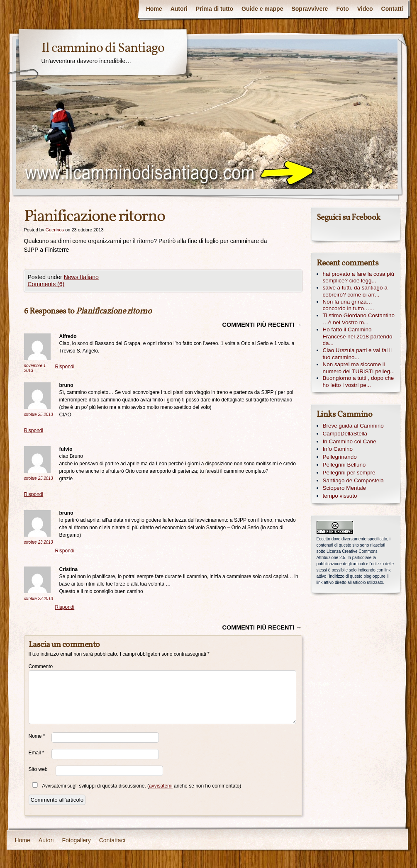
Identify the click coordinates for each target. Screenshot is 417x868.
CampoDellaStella (345, 434)
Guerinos (55, 230)
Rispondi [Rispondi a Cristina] (65, 607)
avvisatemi (161, 786)
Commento (40, 666)
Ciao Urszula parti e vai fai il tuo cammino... (357, 354)
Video (365, 9)
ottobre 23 (39, 542)
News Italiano (81, 277)
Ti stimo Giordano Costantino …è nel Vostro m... (359, 319)
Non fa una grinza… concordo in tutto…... (349, 305)
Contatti (392, 9)
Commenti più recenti (262, 325)
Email (37, 753)
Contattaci (112, 840)
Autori (179, 9)
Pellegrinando (340, 457)
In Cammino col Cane (350, 441)
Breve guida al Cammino (353, 426)
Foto (342, 9)
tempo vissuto (340, 496)
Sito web (38, 769)
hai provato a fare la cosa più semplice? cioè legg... (359, 277)
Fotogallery (76, 840)
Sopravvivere (310, 9)
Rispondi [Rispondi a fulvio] (34, 494)
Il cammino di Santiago (103, 49)
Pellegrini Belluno (344, 465)
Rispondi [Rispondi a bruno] (34, 430)
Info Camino (338, 449)
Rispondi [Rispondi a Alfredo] (65, 367)
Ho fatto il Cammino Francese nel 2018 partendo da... (358, 337)
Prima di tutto (215, 9)
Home (154, 9)
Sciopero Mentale (345, 488)
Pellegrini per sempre (349, 473)
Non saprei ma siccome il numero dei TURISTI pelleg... (359, 368)
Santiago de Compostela (353, 480)
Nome (37, 736)
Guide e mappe (262, 9)
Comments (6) (46, 284)
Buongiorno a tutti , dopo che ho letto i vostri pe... (358, 382)
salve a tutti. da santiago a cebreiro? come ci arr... (355, 291)
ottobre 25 (39, 415)
